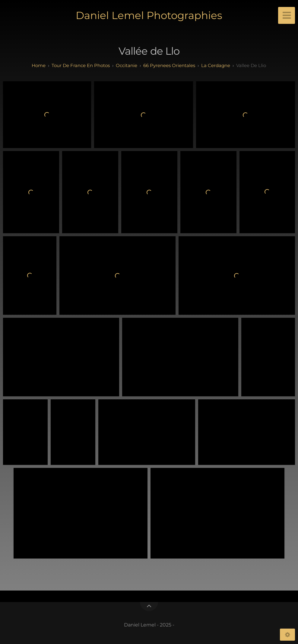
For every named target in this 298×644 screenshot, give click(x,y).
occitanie (127, 65)
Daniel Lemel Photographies (149, 15)
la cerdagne (216, 65)
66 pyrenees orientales (169, 65)
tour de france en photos (81, 65)
